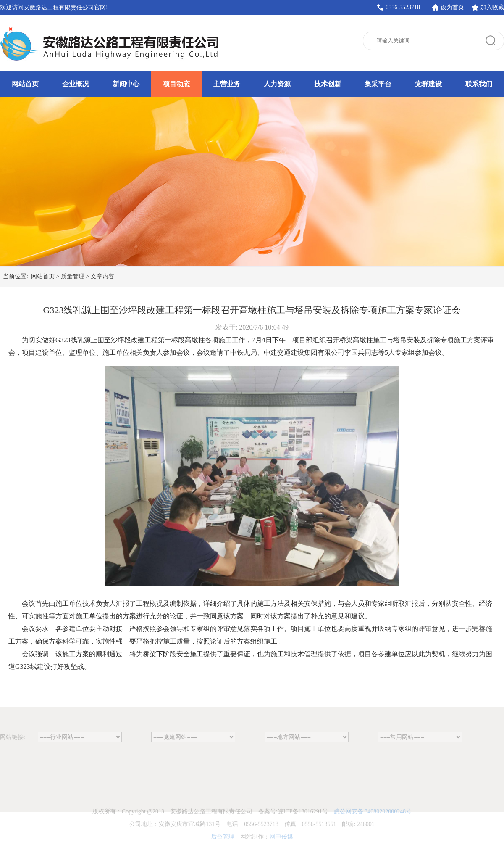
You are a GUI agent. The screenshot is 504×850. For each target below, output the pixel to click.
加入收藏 (492, 7)
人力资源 (277, 84)
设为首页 (452, 7)
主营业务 (227, 84)
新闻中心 (126, 84)
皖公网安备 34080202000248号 (373, 824)
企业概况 (76, 84)
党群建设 (428, 84)
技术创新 (328, 84)
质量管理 (73, 276)
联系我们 (479, 84)
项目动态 (176, 84)
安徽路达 (111, 44)
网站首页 (25, 84)
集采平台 (378, 84)
